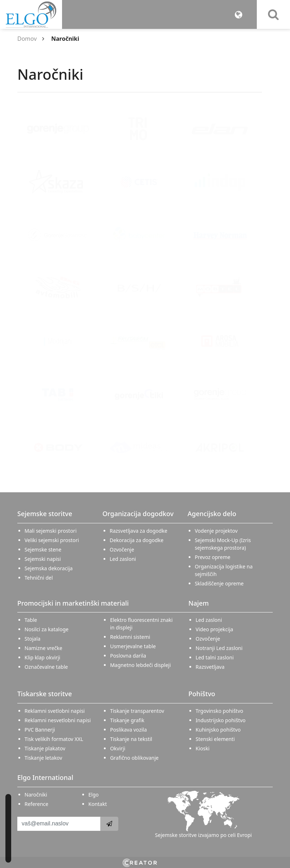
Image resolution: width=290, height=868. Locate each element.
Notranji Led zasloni (219, 648)
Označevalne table (46, 667)
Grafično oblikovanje (134, 758)
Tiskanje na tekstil (131, 739)
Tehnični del (39, 578)
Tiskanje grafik (127, 720)
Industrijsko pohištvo (220, 720)
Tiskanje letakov (43, 758)
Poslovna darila (128, 656)
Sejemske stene (43, 549)
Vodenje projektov (216, 531)
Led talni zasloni (214, 657)
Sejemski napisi (43, 559)
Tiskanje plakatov (45, 748)
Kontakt (98, 804)
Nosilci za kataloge (47, 629)
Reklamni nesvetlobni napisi (58, 720)
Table (31, 620)
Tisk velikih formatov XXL (54, 739)
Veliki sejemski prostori (52, 540)
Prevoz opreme (213, 557)
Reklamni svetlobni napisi (55, 711)
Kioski (203, 748)
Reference (36, 804)
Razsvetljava (210, 667)
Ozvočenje (122, 549)
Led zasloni (123, 559)
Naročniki (36, 795)
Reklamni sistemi (130, 637)
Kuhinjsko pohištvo (218, 730)
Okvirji (118, 748)
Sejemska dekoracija (49, 568)
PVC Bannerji (40, 730)
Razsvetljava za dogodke (139, 531)
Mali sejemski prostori (50, 531)
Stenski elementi (215, 739)
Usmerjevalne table (133, 646)
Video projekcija (214, 629)
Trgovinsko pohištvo (219, 711)
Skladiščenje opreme (219, 583)
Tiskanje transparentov (137, 711)
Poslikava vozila (128, 730)
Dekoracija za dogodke (137, 540)
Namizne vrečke (43, 648)
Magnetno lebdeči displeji (140, 665)
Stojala (32, 639)
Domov (27, 39)
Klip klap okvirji (42, 657)
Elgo (93, 795)
